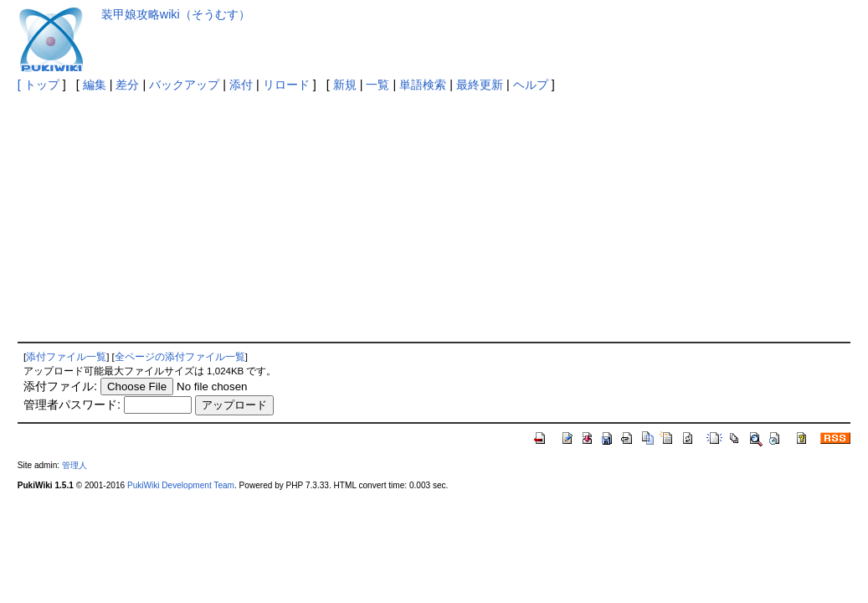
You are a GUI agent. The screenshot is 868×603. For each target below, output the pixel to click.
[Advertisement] (434, 216)
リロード (286, 85)
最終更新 (480, 85)
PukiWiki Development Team (181, 485)
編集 (95, 85)
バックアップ (184, 85)
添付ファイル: (60, 386)
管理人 (74, 465)
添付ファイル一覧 (66, 357)
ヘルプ (531, 85)
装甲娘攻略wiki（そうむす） (176, 14)
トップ (42, 85)
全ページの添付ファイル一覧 (180, 357)
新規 (345, 85)
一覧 (378, 85)
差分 (127, 85)
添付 (241, 85)
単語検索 (423, 85)
